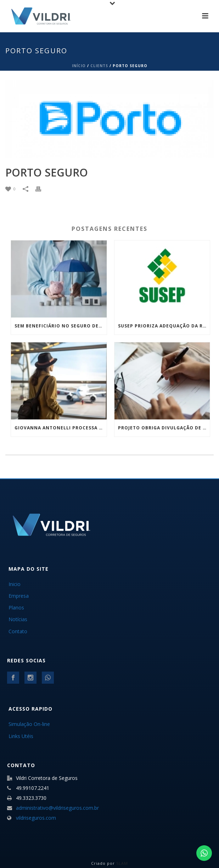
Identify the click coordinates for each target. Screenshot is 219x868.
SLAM (122, 863)
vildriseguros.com (36, 818)
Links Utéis (21, 736)
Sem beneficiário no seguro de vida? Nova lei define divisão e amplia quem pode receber (61, 326)
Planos (16, 607)
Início (79, 66)
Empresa (19, 596)
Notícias (18, 619)
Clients (99, 66)
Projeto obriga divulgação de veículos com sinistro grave (164, 428)
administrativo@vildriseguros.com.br (57, 808)
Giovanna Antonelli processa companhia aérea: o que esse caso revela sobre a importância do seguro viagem (61, 428)
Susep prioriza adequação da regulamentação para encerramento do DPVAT (164, 326)
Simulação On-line (29, 724)
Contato (18, 631)
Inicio (15, 584)
